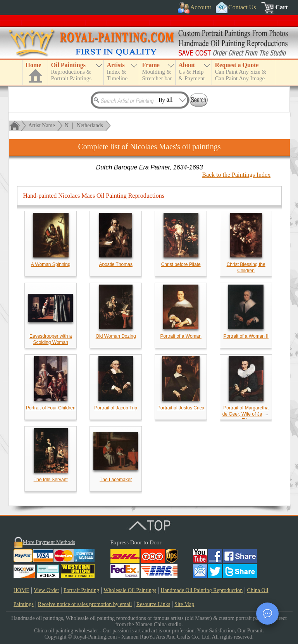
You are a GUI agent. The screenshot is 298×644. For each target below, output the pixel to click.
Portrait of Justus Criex (181, 408)
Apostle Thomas (116, 264)
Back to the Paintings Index (236, 175)
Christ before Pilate (181, 264)
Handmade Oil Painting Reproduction (202, 590)
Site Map (184, 604)
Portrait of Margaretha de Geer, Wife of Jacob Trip (246, 414)
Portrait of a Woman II (246, 336)
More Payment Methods (49, 542)
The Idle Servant (51, 480)
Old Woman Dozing (116, 336)
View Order (47, 590)
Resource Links (153, 604)
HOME (22, 590)
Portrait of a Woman (181, 336)
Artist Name (42, 125)
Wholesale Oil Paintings (130, 590)
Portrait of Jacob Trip (116, 408)
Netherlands (90, 125)
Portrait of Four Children (51, 408)
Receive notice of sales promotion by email (85, 604)
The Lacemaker (116, 480)
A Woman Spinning (51, 264)
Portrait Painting (81, 590)
